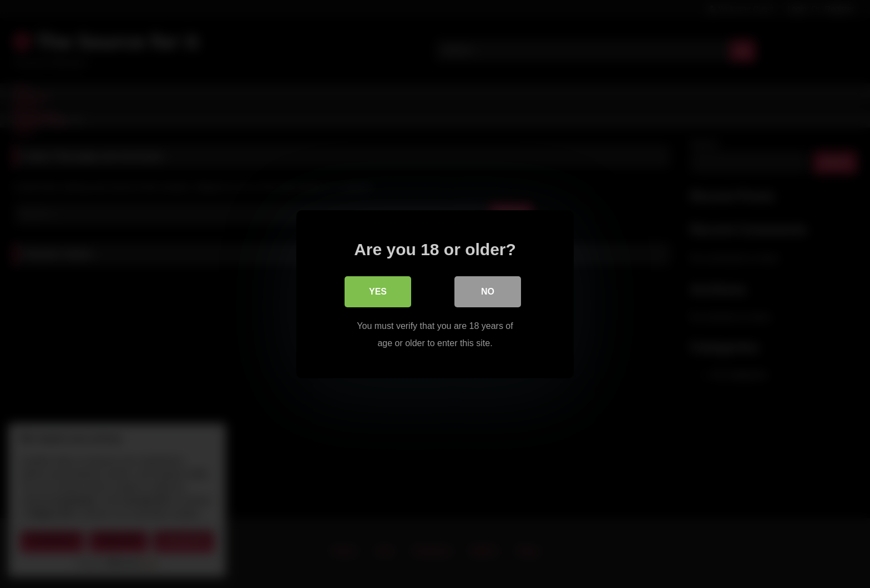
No (488, 291)
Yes (378, 291)
